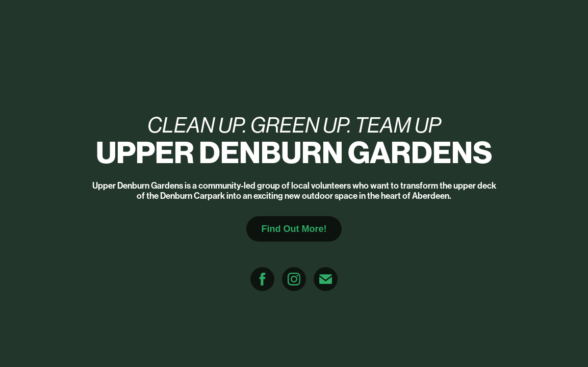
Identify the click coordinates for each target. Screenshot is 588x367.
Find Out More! (294, 229)
